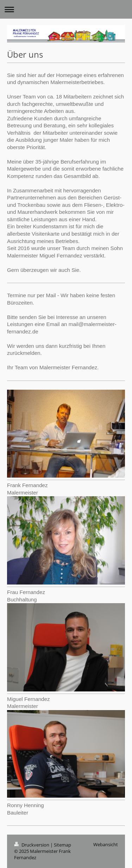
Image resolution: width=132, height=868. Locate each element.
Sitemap (62, 845)
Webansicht (106, 844)
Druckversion (32, 845)
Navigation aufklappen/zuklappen (66, 9)
